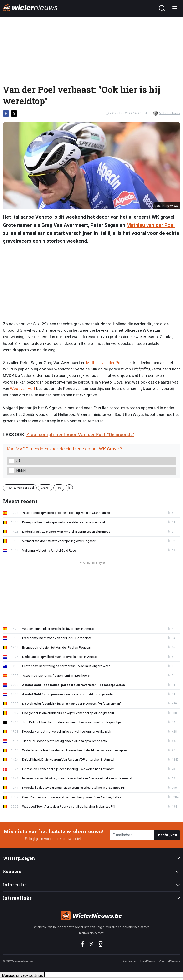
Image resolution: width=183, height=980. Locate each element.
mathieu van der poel (20, 488)
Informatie (15, 885)
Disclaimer (129, 961)
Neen (21, 470)
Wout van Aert (23, 389)
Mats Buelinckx (167, 113)
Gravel (45, 488)
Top (59, 488)
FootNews (148, 961)
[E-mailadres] (132, 835)
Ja (18, 461)
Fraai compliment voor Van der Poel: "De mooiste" (80, 435)
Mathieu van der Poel (151, 225)
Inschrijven (167, 835)
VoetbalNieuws (169, 961)
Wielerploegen (19, 858)
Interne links (17, 898)
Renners (12, 871)
